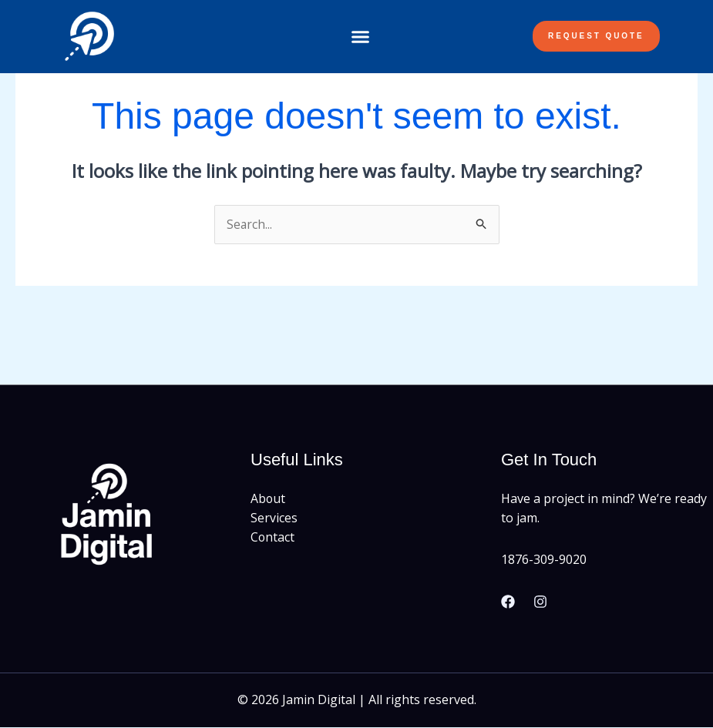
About (268, 498)
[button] (361, 37)
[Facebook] (508, 602)
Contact (273, 538)
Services (274, 518)
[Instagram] (540, 602)
